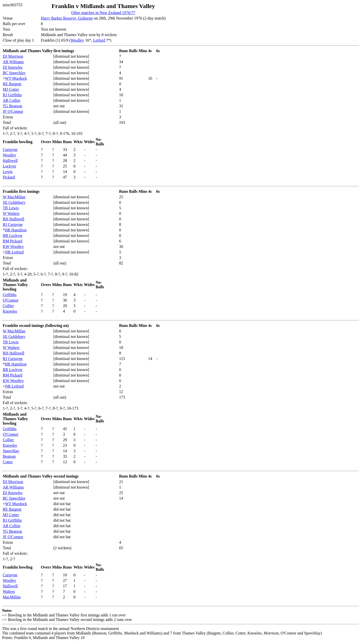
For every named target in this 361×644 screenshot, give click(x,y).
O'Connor (11, 300)
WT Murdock (16, 78)
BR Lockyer (13, 236)
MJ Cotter (11, 89)
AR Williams (13, 62)
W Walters (11, 213)
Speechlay (11, 451)
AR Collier (12, 100)
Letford (99, 40)
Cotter (8, 462)
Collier (8, 306)
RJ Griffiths (12, 95)
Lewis (8, 172)
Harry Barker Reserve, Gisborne (67, 18)
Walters (9, 591)
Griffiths (10, 295)
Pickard (9, 177)
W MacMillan (14, 197)
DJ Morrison (13, 56)
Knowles (10, 311)
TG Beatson (12, 106)
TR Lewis (11, 208)
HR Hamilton (16, 230)
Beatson (9, 456)
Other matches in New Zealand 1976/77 (103, 13)
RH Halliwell (14, 219)
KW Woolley (13, 247)
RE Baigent (12, 84)
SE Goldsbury (14, 202)
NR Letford (14, 252)
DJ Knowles (13, 67)
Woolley (77, 40)
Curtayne (10, 150)
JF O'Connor (13, 111)
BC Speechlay (14, 73)
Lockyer (9, 166)
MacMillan (12, 597)
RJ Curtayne (13, 224)
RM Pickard (13, 241)
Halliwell (10, 161)
